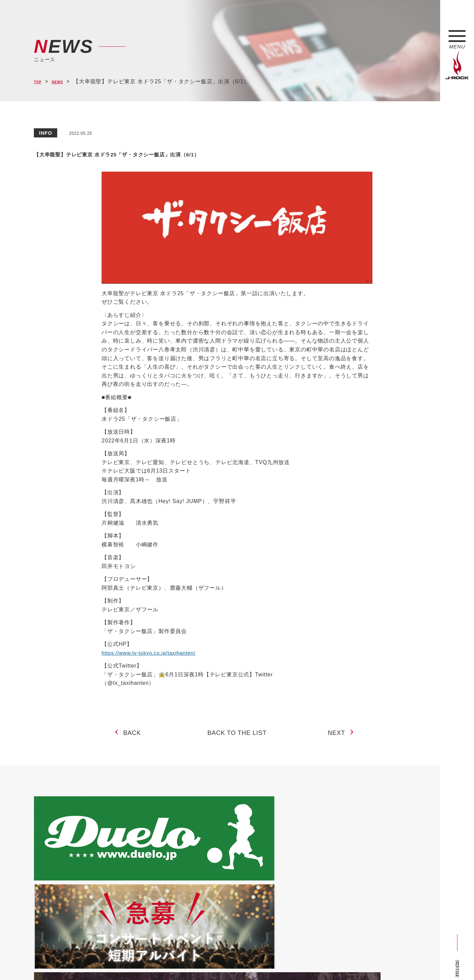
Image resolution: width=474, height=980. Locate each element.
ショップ (177, 964)
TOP (40, 82)
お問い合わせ (209, 964)
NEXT (339, 738)
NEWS (64, 82)
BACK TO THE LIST (237, 738)
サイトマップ (145, 964)
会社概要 (114, 964)
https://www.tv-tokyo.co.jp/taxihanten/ (151, 653)
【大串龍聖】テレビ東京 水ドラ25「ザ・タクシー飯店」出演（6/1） (207, 153)
